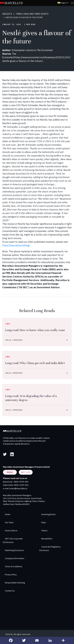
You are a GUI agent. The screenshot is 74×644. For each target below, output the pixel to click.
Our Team (9, 522)
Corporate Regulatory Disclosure (50, 549)
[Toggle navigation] (72, 3)
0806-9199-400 (21, 482)
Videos (44, 531)
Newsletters (47, 539)
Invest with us (11, 531)
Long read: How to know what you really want (35, 330)
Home (8, 514)
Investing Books (48, 514)
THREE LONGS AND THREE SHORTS (32, 14)
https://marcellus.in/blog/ (16, 245)
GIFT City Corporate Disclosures (13, 540)
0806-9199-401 (21, 485)
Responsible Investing (15, 583)
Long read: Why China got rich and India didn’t (35, 363)
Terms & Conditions (14, 567)
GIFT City (26, 472)
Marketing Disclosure (14, 550)
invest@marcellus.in (18, 489)
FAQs (44, 522)
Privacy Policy (11, 575)
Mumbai (10, 472)
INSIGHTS (7, 14)
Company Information (15, 558)
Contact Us (10, 591)
